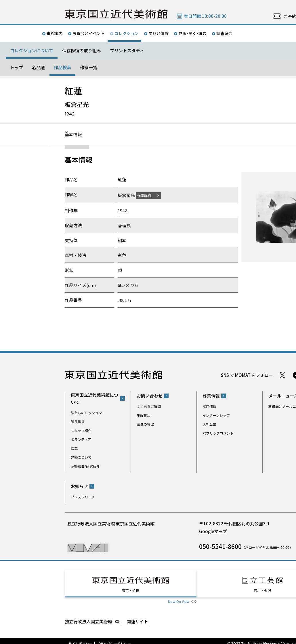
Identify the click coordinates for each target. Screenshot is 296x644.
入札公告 (209, 424)
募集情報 (211, 396)
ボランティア (81, 439)
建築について (81, 457)
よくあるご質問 (149, 406)
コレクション (127, 33)
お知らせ (79, 486)
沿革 (74, 448)
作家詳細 (148, 195)
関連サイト (137, 616)
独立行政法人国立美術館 (88, 616)
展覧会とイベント (89, 33)
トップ (17, 67)
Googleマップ (213, 531)
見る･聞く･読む (192, 33)
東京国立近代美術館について (94, 398)
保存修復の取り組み (82, 50)
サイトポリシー (81, 638)
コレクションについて (32, 50)
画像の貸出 (145, 424)
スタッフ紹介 (81, 430)
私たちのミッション (86, 412)
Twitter (282, 375)
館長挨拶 (78, 421)
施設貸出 (144, 415)
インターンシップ (216, 415)
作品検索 (62, 67)
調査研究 (224, 33)
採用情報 (209, 406)
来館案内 (55, 33)
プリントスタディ (127, 50)
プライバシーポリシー (114, 638)
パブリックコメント (218, 433)
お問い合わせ (150, 396)
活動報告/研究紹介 (85, 466)
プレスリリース (83, 497)
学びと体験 (158, 33)
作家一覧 (89, 67)
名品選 (38, 67)
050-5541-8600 (220, 546)
